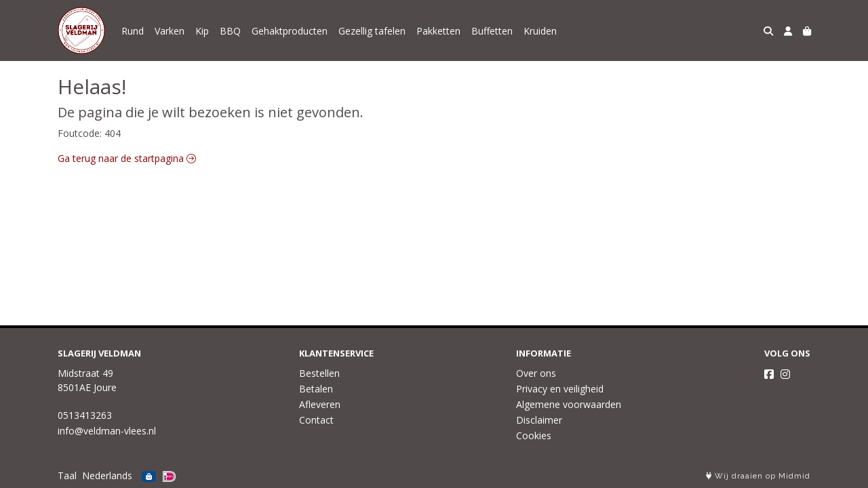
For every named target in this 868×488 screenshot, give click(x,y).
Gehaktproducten (290, 31)
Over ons (536, 373)
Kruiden (540, 31)
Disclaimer (539, 420)
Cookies (534, 435)
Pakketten (438, 31)
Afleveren (320, 404)
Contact (316, 420)
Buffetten (492, 31)
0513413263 (85, 415)
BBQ (230, 31)
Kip (202, 31)
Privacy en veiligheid (560, 389)
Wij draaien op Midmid (758, 476)
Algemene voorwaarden (569, 404)
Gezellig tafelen (372, 31)
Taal (67, 475)
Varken (170, 31)
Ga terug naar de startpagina (127, 158)
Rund (133, 31)
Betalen (316, 389)
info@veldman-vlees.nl (107, 431)
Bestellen (319, 373)
